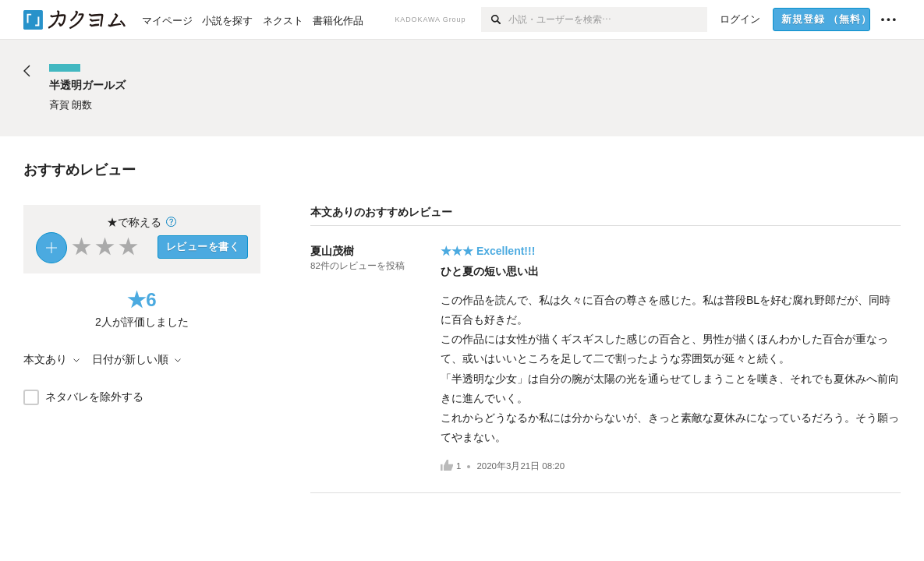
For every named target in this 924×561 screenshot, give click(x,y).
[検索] (495, 19)
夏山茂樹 (332, 251)
